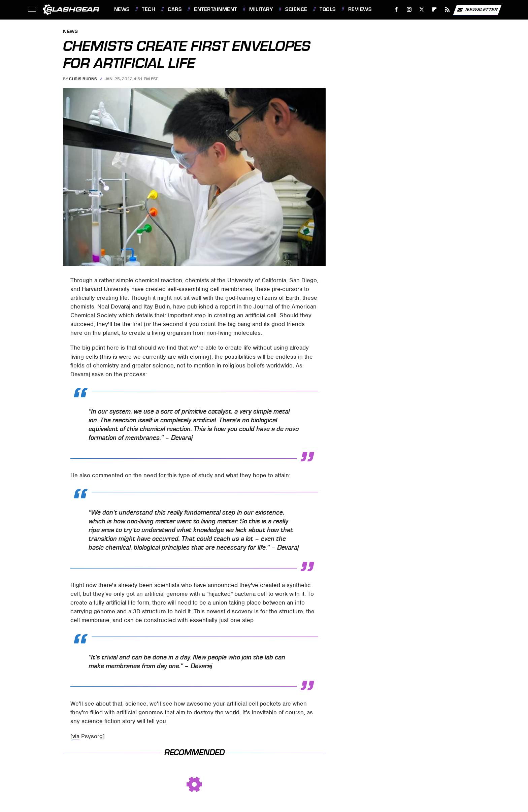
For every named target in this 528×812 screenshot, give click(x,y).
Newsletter (477, 10)
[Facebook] (396, 10)
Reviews (360, 9)
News (122, 9)
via (76, 736)
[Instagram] (409, 10)
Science (296, 9)
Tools (328, 9)
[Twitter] (422, 10)
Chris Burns (83, 79)
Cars (175, 9)
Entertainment (216, 9)
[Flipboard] (435, 10)
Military (261, 9)
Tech (148, 9)
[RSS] (447, 10)
